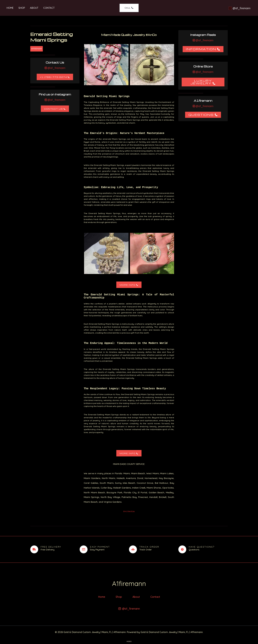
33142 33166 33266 (129, 511)
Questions (201, 115)
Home (10, 8)
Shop (22, 8)
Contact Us (53, 109)
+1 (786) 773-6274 (54, 77)
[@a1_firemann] (239, 8)
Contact (49, 8)
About (34, 8)
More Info (128, 285)
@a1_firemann (56, 68)
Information (201, 49)
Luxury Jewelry (201, 82)
